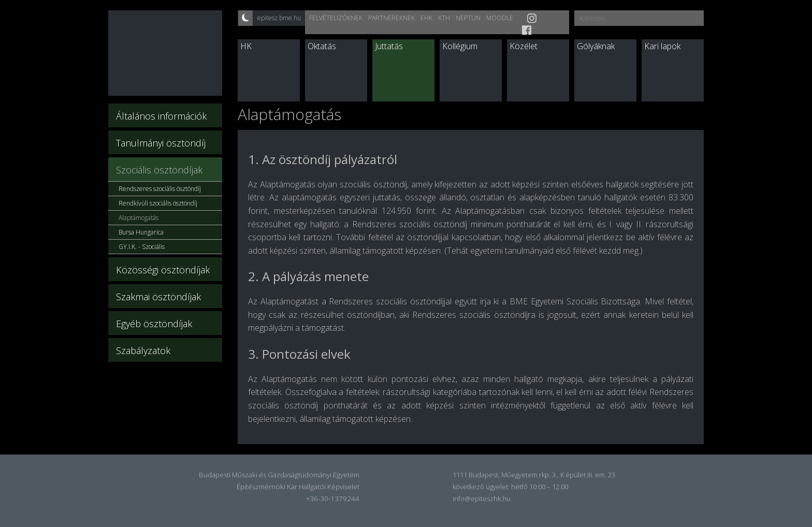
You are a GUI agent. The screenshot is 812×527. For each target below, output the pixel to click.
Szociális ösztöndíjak (159, 170)
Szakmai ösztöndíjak (158, 297)
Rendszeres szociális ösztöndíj (160, 189)
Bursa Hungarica (141, 232)
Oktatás (322, 46)
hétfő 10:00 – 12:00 (540, 487)
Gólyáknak (596, 46)
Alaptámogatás (139, 218)
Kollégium (460, 46)
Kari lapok (662, 46)
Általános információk (161, 116)
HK (246, 46)
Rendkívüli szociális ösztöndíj (158, 203)
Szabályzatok (143, 350)
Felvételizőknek (336, 18)
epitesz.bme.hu (279, 18)
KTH (444, 18)
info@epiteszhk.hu (482, 499)
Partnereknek (392, 18)
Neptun (468, 18)
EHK (426, 18)
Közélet (524, 46)
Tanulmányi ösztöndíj (161, 143)
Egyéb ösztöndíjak (154, 324)
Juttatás (389, 46)
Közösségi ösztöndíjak (163, 270)
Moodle (500, 18)
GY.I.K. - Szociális (142, 247)
